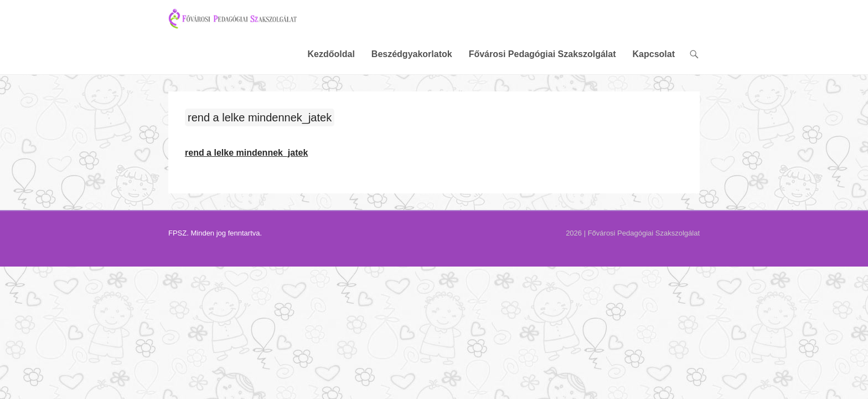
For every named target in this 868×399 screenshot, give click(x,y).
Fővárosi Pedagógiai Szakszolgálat (623, 25)
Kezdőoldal (411, 25)
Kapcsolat (734, 25)
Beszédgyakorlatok (492, 25)
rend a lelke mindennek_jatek (179, 89)
